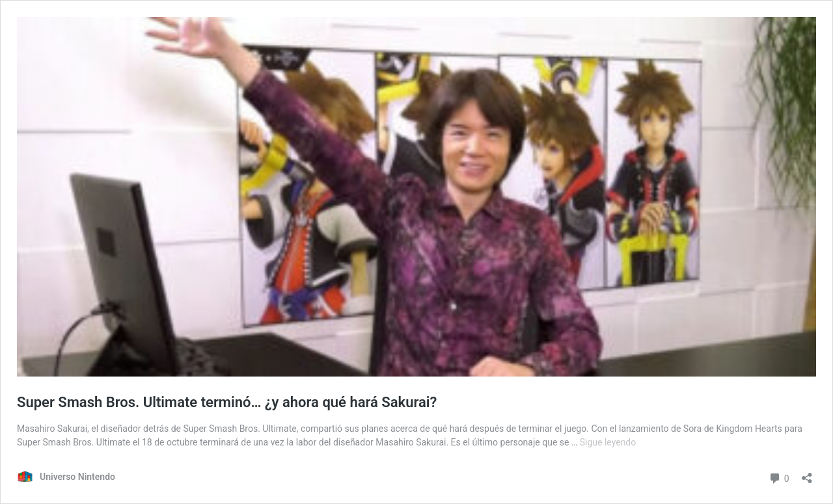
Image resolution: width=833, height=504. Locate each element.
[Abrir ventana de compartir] (807, 474)
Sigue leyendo (608, 442)
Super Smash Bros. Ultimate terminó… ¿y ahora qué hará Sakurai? (227, 402)
